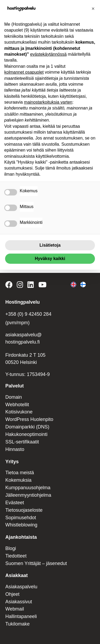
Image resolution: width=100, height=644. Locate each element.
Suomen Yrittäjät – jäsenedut (36, 563)
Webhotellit (17, 405)
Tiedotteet (16, 556)
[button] (93, 9)
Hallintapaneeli (21, 616)
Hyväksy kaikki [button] (50, 259)
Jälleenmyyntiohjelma (28, 495)
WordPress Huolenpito (29, 419)
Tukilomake (17, 624)
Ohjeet (12, 594)
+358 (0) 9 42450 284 (28, 314)
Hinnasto (15, 449)
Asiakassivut (19, 602)
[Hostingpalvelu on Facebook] (10, 286)
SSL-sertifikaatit (22, 442)
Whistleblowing (21, 525)
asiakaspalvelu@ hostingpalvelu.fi (23, 338)
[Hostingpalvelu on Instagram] (20, 286)
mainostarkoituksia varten (48, 102)
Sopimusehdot (21, 518)
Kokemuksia (18, 480)
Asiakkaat (17, 575)
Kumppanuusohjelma (28, 488)
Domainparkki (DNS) (27, 427)
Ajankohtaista (21, 537)
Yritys (12, 462)
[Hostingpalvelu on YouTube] (42, 286)
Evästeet (15, 503)
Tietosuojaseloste (24, 510)
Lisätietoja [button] (50, 245)
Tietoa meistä (20, 473)
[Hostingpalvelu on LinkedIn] (31, 286)
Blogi (11, 548)
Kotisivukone (19, 412)
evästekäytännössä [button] (48, 54)
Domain (14, 397)
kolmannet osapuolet (24, 72)
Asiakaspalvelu (21, 587)
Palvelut (15, 386)
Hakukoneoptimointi (26, 434)
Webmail (15, 609)
